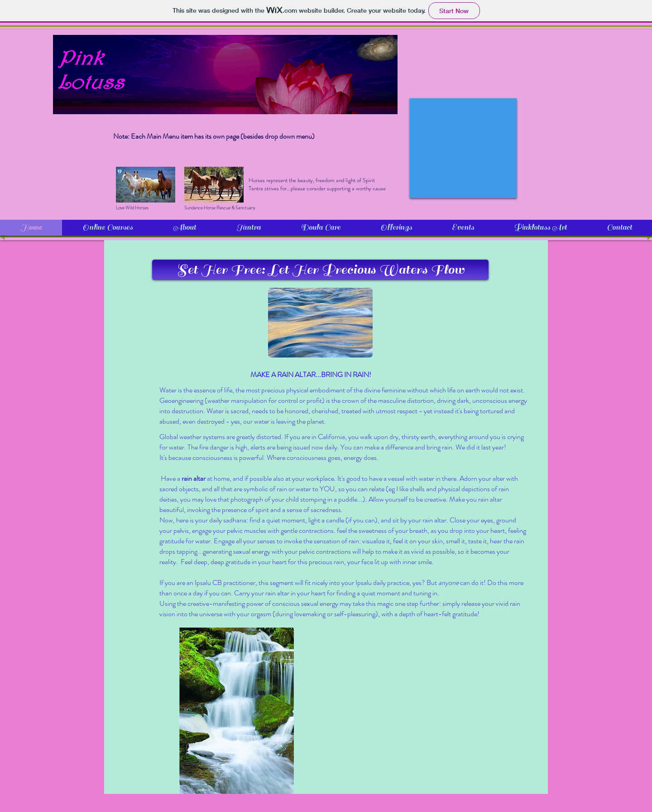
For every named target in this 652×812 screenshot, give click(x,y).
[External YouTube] (463, 148)
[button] (320, 270)
